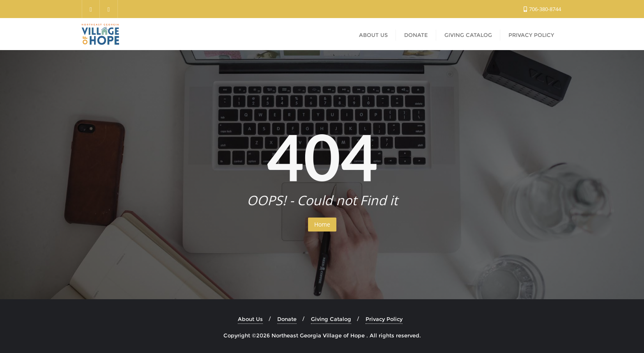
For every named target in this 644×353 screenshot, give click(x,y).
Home (322, 224)
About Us (250, 319)
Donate (287, 319)
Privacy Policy (384, 319)
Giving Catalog (331, 319)
